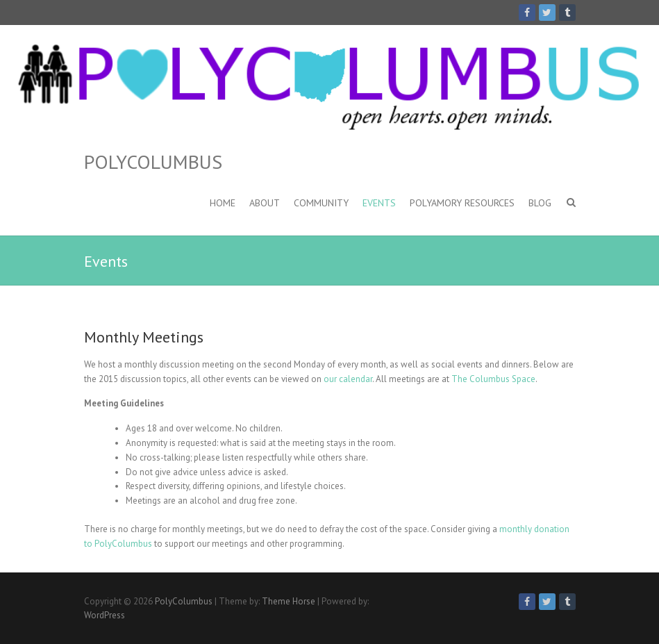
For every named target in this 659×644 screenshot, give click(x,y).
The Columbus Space (493, 379)
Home (223, 203)
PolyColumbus (153, 162)
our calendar (348, 379)
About (265, 203)
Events (379, 203)
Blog (540, 203)
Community (321, 203)
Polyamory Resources (462, 203)
